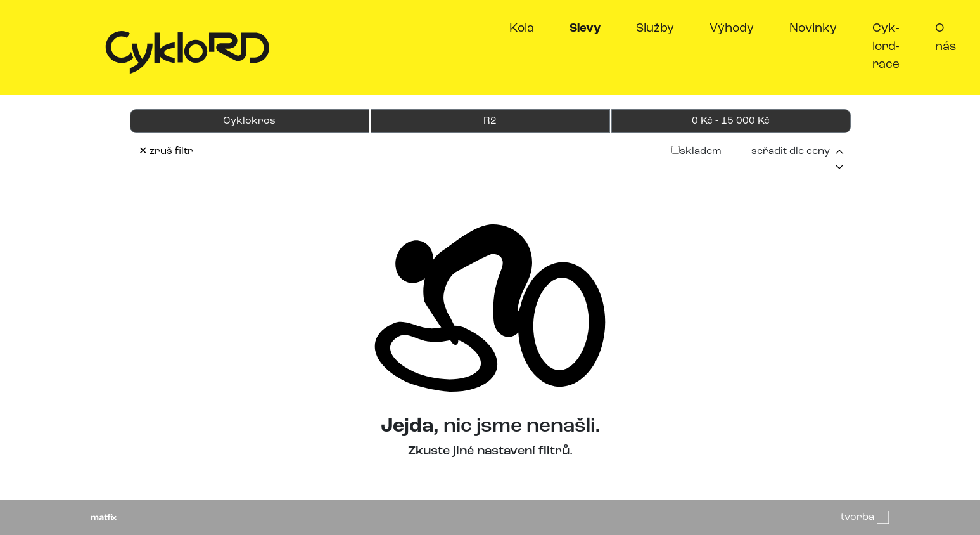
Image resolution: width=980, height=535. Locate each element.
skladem (697, 151)
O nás (945, 38)
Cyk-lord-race (886, 47)
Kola (522, 29)
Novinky (813, 29)
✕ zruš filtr (166, 151)
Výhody (732, 29)
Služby (655, 29)
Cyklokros (249, 121)
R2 (490, 121)
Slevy (588, 27)
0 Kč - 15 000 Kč (731, 121)
